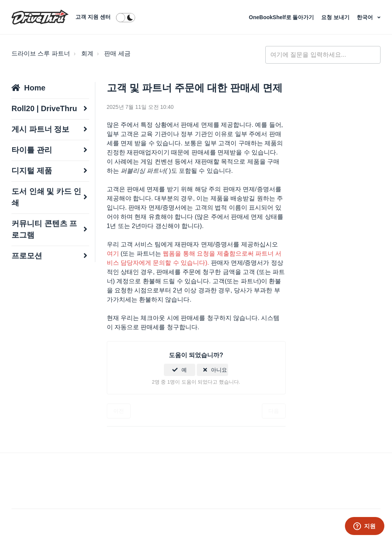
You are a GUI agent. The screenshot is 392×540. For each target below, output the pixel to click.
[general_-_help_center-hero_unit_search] (323, 55)
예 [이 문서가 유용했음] (184, 370)
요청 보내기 (336, 17)
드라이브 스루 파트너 (41, 53)
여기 (113, 254)
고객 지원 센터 (93, 17)
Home (35, 88)
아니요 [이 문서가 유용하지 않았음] (219, 370)
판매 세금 (117, 53)
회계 (87, 53)
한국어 (366, 17)
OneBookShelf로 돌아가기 (282, 17)
